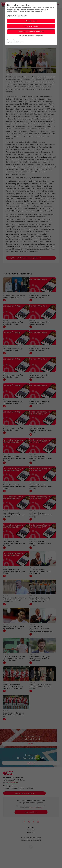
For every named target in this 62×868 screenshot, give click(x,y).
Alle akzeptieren (31, 21)
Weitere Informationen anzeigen (31, 36)
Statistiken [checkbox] (24, 16)
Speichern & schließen (31, 26)
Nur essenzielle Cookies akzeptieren (31, 32)
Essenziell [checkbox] (13, 16)
